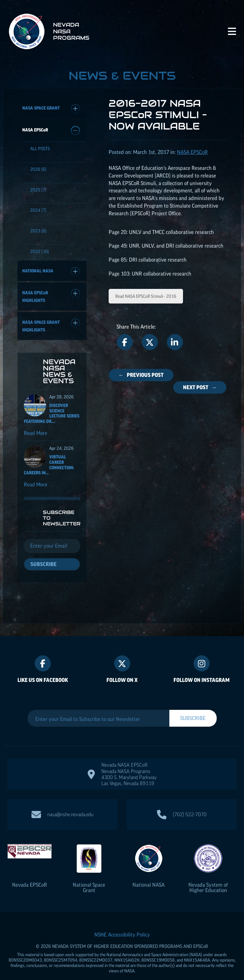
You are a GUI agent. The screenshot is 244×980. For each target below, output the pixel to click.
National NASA (51, 272)
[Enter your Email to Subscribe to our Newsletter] (98, 706)
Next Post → (200, 387)
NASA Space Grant (51, 109)
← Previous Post (141, 375)
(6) (38, 169)
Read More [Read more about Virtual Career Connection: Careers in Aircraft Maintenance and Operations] (36, 488)
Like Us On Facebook (43, 667)
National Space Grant (89, 875)
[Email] (52, 549)
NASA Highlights (51, 296)
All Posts (40, 149)
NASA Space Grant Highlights (51, 325)
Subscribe (44, 567)
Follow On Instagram (202, 667)
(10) (40, 251)
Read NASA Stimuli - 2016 (146, 296)
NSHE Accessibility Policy (122, 922)
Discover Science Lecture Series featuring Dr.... (52, 417)
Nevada (30, 872)
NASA (51, 131)
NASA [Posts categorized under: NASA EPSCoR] (192, 152)
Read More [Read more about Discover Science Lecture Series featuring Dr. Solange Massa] (36, 436)
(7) (38, 190)
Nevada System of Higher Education (208, 875)
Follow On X (122, 667)
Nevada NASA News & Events (59, 374)
